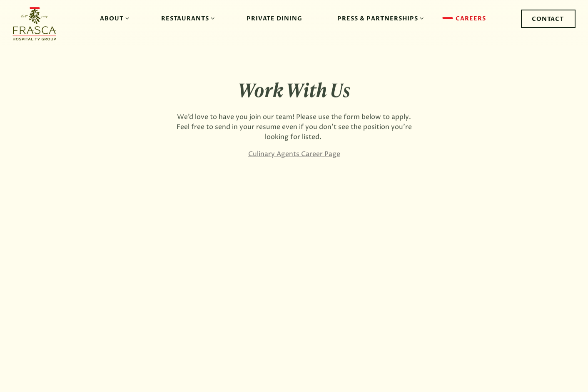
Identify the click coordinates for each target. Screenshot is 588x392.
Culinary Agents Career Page (294, 155)
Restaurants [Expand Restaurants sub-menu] (186, 18)
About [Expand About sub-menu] (113, 18)
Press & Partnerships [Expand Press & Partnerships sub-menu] (379, 18)
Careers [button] (471, 19)
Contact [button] (548, 19)
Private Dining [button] (274, 19)
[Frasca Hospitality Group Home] (39, 23)
